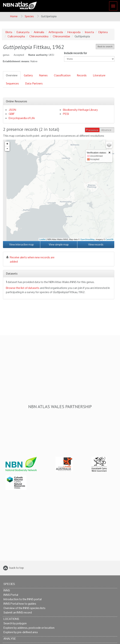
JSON (12, 110)
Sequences (12, 83)
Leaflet (43, 239)
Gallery (28, 75)
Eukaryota (23, 32)
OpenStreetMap (88, 239)
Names (43, 75)
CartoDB (109, 239)
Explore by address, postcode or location (29, 628)
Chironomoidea (39, 36)
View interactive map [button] (22, 244)
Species (29, 16)
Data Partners (34, 83)
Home (14, 16)
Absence (106, 130)
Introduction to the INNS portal (23, 599)
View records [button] (96, 244)
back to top (17, 568)
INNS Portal (11, 595)
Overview (12, 75)
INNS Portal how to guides (20, 604)
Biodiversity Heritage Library (80, 110)
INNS (7, 590)
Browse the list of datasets (23, 288)
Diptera (103, 32)
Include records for (76, 53)
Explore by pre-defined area (21, 632)
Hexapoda (74, 32)
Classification (62, 75)
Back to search (105, 46)
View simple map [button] (59, 244)
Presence (92, 130)
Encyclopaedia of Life (22, 118)
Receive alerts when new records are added (30, 259)
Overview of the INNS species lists (24, 608)
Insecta (89, 32)
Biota (9, 32)
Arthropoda (56, 32)
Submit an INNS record (18, 612)
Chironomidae (61, 36)
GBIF (12, 114)
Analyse (10, 639)
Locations (11, 619)
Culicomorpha (16, 36)
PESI (66, 114)
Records (82, 75)
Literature (99, 75)
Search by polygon (15, 623)
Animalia (39, 32)
